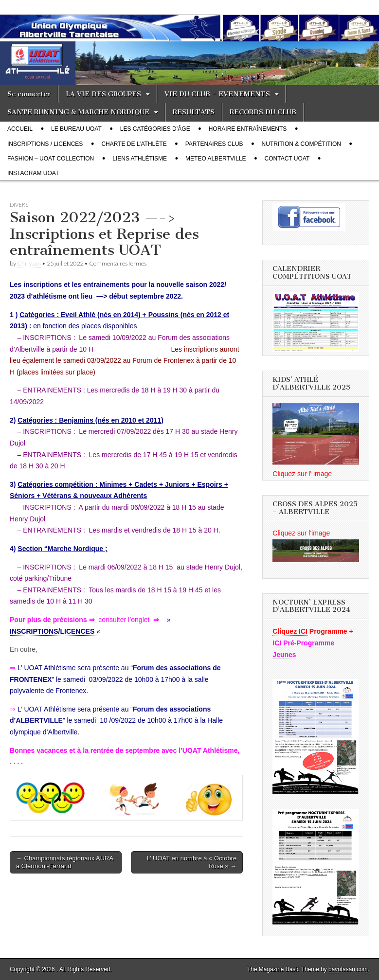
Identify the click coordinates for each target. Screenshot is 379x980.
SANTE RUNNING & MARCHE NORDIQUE (78, 112)
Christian (29, 263)
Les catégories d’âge (155, 129)
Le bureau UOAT (76, 129)
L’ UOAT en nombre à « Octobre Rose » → (192, 862)
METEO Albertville (216, 159)
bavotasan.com (348, 969)
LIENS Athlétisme (140, 159)
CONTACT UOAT (287, 159)
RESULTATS (194, 112)
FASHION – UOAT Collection (51, 159)
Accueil (20, 129)
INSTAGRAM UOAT (33, 173)
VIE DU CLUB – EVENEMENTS (217, 94)
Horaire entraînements (248, 129)
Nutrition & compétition (301, 144)
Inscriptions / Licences (45, 144)
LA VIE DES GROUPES (103, 94)
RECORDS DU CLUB (263, 112)
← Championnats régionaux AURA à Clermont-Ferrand (65, 862)
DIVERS (19, 205)
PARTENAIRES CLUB (214, 144)
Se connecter (29, 94)
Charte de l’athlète (134, 144)
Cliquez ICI (290, 631)
